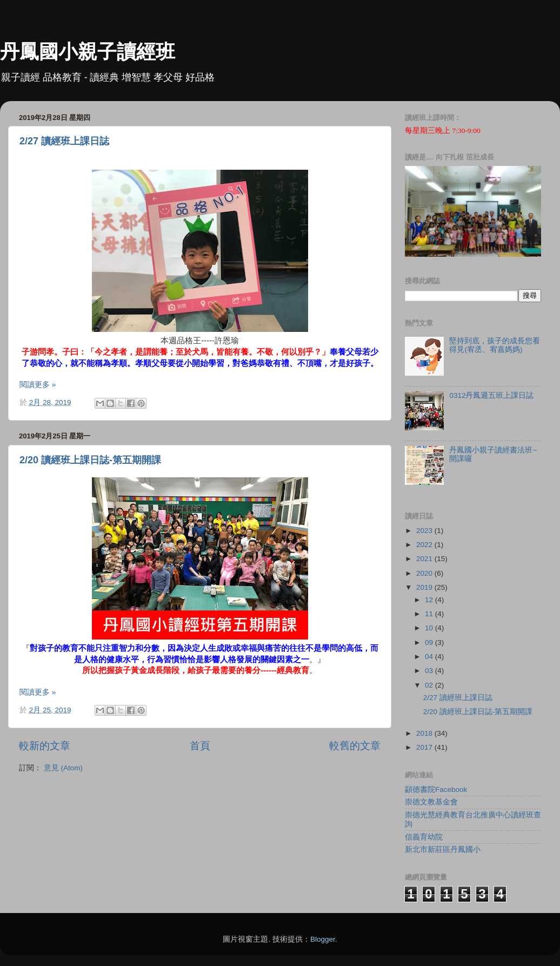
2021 (425, 559)
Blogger (323, 939)
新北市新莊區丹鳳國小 (443, 850)
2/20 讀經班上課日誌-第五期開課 (90, 460)
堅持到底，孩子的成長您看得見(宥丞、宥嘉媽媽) (495, 345)
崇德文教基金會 (431, 802)
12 (430, 600)
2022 (425, 545)
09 (430, 642)
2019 (425, 587)
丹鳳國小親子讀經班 (88, 52)
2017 (425, 747)
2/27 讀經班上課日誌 (64, 141)
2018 (425, 733)
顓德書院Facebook (436, 790)
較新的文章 (45, 746)
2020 (425, 573)
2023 (425, 531)
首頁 (200, 746)
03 (430, 671)
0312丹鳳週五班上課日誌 (491, 395)
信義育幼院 (424, 837)
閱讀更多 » (38, 385)
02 (430, 685)
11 (430, 614)
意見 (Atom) (63, 768)
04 (430, 657)
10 (430, 628)
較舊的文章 (355, 746)
